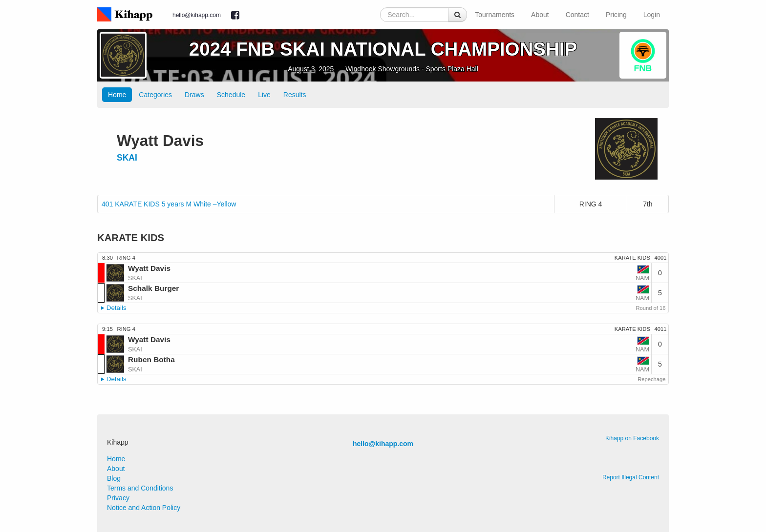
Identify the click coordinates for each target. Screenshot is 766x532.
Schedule (231, 95)
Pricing (616, 15)
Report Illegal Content (631, 477)
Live (264, 95)
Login (652, 15)
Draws (194, 95)
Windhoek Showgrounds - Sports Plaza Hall (412, 69)
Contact (577, 15)
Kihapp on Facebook (632, 438)
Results (295, 95)
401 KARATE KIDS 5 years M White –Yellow (169, 204)
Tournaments (495, 15)
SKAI (127, 158)
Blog (114, 478)
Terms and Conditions (140, 488)
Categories (155, 95)
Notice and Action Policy (144, 508)
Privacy (118, 498)
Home (117, 95)
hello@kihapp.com (197, 15)
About (540, 15)
